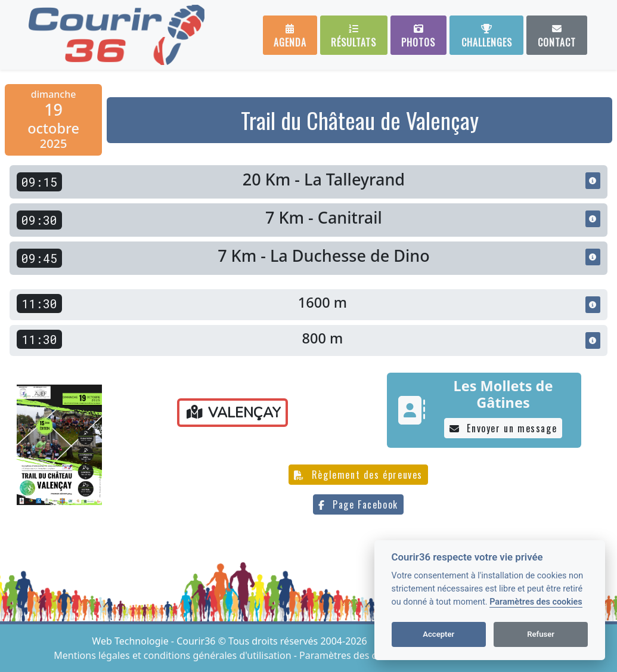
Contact (557, 37)
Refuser (541, 634)
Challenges (487, 37)
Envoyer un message (503, 428)
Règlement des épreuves (358, 475)
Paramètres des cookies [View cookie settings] (352, 655)
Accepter (438, 634)
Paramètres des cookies (536, 602)
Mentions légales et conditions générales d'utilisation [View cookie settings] (173, 655)
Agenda (290, 37)
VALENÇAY (234, 413)
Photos (418, 37)
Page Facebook (358, 504)
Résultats (354, 37)
